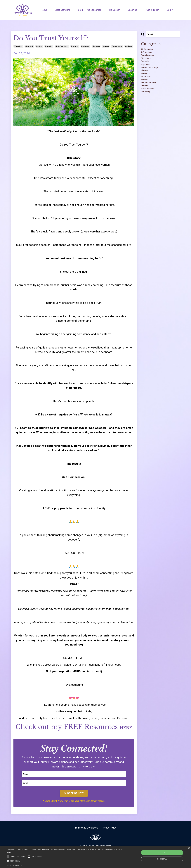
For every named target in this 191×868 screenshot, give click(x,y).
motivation (96, 46)
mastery (146, 83)
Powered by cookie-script (15, 865)
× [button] (189, 848)
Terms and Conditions (87, 838)
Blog (80, 10)
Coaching (133, 10)
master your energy (62, 46)
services (106, 46)
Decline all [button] (162, 859)
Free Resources (93, 10)
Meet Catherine (62, 10)
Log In (171, 10)
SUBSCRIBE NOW (74, 804)
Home (43, 10)
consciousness (151, 60)
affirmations (18, 46)
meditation (75, 46)
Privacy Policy (109, 838)
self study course (152, 101)
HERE (91, 735)
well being (129, 46)
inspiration (49, 46)
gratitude (39, 46)
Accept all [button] (162, 853)
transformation (117, 46)
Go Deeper (115, 10)
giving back (29, 46)
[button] (64, 861)
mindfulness (85, 46)
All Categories (150, 51)
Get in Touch (153, 10)
